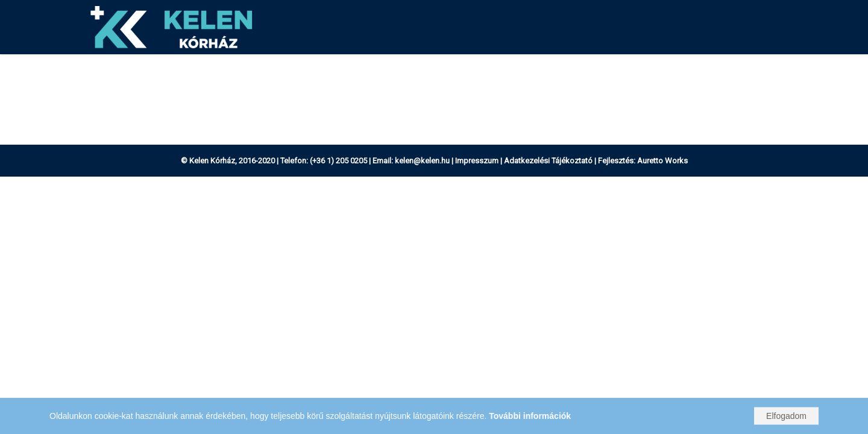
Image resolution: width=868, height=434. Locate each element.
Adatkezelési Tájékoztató (548, 161)
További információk (530, 416)
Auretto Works (662, 161)
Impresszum (477, 161)
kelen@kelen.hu (422, 161)
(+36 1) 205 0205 (338, 161)
